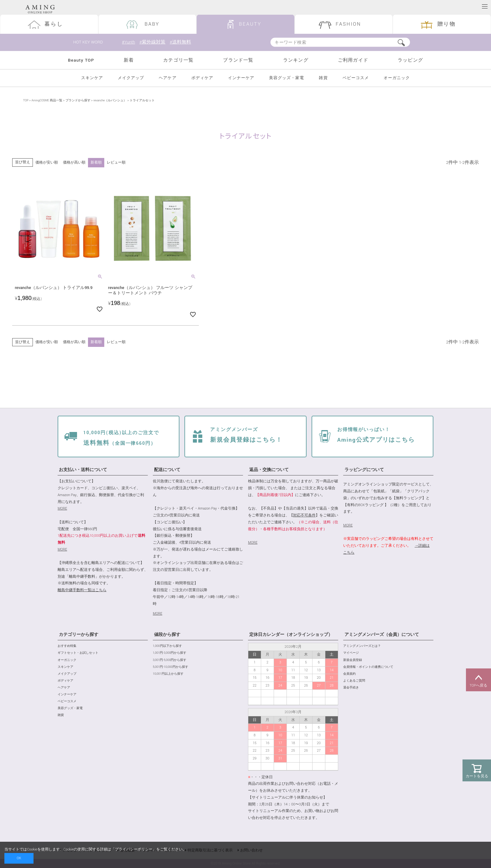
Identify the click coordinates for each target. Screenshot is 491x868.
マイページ (351, 653)
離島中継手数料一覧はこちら (82, 590)
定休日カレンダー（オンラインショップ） (291, 635)
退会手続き (351, 688)
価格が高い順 (74, 162)
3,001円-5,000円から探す (170, 660)
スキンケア (92, 78)
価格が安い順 (47, 162)
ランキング (296, 60)
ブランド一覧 (238, 60)
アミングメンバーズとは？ (362, 646)
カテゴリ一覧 (178, 60)
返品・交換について (269, 470)
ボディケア (202, 78)
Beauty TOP (81, 60)
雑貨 (323, 78)
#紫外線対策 (152, 42)
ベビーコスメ (356, 78)
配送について (167, 470)
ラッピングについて (364, 470)
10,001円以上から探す (168, 674)
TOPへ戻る (478, 680)
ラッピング (410, 60)
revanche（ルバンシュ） (110, 101)
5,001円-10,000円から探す (171, 667)
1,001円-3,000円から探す (170, 653)
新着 (129, 60)
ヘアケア (168, 78)
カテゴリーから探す (79, 635)
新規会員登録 (353, 660)
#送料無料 (180, 42)
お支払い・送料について (83, 470)
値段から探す (167, 635)
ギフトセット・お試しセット (78, 653)
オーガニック (397, 78)
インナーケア (241, 78)
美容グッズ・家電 (287, 78)
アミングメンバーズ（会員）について (382, 635)
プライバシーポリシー (134, 849)
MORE (62, 508)
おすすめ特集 (67, 646)
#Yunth (128, 42)
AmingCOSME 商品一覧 (47, 101)
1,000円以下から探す (167, 646)
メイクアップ (131, 78)
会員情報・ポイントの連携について (368, 667)
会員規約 (349, 674)
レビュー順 (116, 162)
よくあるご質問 (354, 681)
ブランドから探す (78, 101)
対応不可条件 (304, 515)
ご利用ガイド (353, 60)
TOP (26, 101)
